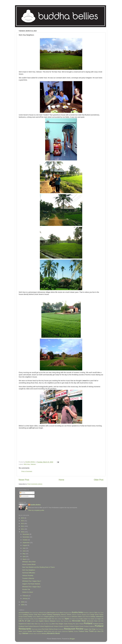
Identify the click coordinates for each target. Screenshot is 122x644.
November (26, 537)
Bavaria (58, 613)
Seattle (30, 631)
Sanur (20, 631)
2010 (23, 532)
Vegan (20, 634)
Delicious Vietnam (66, 615)
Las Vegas (98, 619)
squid (53, 631)
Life (102, 619)
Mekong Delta (68, 621)
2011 (23, 529)
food (38, 617)
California (91, 613)
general (52, 617)
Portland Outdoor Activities (61, 626)
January (25, 598)
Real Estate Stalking (48, 629)
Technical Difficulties (29, 573)
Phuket (81, 624)
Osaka (66, 624)
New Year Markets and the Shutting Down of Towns (38, 567)
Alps (31, 613)
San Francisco (100, 629)
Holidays (21, 619)
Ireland (60, 619)
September (26, 543)
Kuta (89, 619)
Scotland (25, 631)
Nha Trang (49, 624)
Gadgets (46, 617)
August (25, 545)
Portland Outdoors (89, 626)
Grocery (69, 617)
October (25, 540)
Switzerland (65, 631)
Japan (67, 619)
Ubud (99, 631)
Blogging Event (68, 613)
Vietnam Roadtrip (28, 575)
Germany (57, 617)
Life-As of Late (25, 621)
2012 (23, 526)
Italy (63, 619)
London (33, 621)
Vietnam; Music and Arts (35, 634)
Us (102, 631)
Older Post (99, 480)
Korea (77, 619)
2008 (23, 605)
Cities (96, 613)
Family (30, 617)
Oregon (61, 624)
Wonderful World (53, 633)
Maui (62, 621)
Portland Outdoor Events (76, 626)
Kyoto (92, 619)
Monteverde (90, 621)
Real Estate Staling (37, 629)
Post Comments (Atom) (35, 484)
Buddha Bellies (36, 505)
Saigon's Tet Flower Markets (31, 584)
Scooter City (26, 589)
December (26, 534)
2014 (23, 521)
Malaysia (53, 621)
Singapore (40, 631)
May (24, 554)
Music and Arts (99, 621)
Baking (45, 613)
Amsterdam (35, 613)
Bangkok (53, 613)
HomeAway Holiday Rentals (31, 619)
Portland (88, 623)
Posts (23, 493)
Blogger (72, 639)
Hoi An (88, 617)
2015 (23, 518)
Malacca (47, 621)
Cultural (44, 615)
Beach (62, 613)
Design (92, 615)
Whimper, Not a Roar (29, 562)
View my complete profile (36, 510)
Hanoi (80, 617)
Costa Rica (37, 615)
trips (95, 631)
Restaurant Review (74, 629)
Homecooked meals (45, 619)
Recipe (56, 629)
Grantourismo (63, 617)
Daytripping (57, 615)
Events (25, 617)
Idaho (56, 619)
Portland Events (98, 624)
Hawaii (84, 617)
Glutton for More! (28, 592)
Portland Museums (34, 626)
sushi (56, 631)
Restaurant (61, 629)
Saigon (86, 629)
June (24, 551)
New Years (34, 624)
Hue (53, 619)
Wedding (44, 634)
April (24, 556)
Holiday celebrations (97, 617)
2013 (23, 523)
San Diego (92, 629)
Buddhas (86, 613)
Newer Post (24, 480)
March (25, 559)
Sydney (71, 631)
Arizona (41, 613)
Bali (49, 613)
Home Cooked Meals (29, 564)
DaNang (50, 615)
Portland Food (23, 626)
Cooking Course (28, 615)
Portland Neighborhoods (46, 626)
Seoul (34, 631)
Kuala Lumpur (83, 619)
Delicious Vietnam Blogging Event (81, 615)
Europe (21, 617)
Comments (24, 496)
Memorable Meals (79, 621)
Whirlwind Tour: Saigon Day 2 (32, 581)
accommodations (24, 613)
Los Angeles (40, 621)
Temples (76, 631)
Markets (58, 621)
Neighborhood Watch (25, 624)
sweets (60, 631)
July (24, 548)
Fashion (34, 617)
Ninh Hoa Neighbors (29, 570)
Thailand (81, 631)
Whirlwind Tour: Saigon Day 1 (32, 587)
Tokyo (86, 631)
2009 (23, 602)
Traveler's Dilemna (28, 578)
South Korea (47, 631)
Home (61, 480)
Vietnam (33, 464)
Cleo (99, 613)
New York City (42, 624)
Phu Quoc (76, 624)
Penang (70, 624)
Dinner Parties (99, 615)
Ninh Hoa (27, 464)
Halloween (75, 617)
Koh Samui (73, 619)
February (26, 596)
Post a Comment (27, 471)
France (42, 617)
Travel (91, 631)
